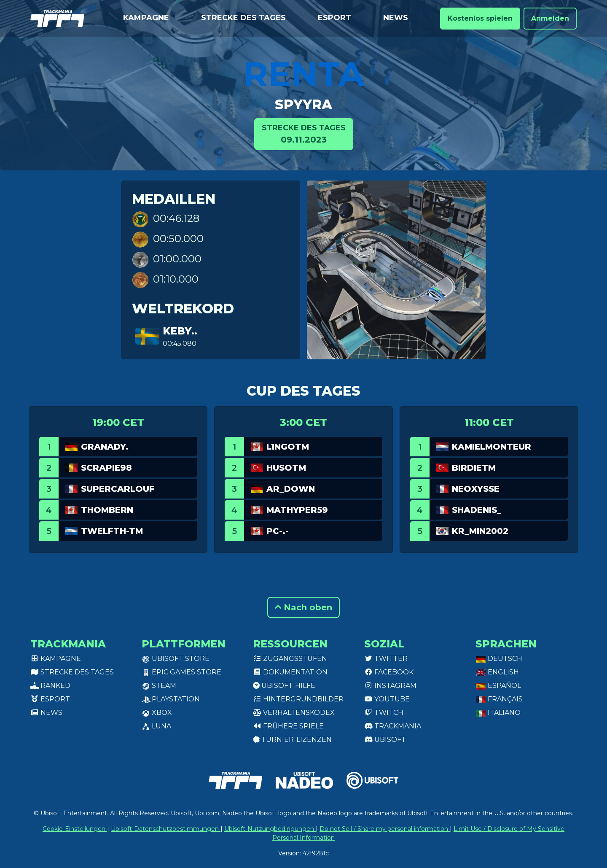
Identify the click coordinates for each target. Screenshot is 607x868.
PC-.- (278, 531)
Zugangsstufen (290, 659)
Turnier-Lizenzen (292, 740)
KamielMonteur (492, 447)
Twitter (386, 659)
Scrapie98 (106, 468)
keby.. (180, 331)
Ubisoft (385, 740)
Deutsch (499, 659)
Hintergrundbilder (298, 699)
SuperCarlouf (118, 489)
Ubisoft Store (176, 659)
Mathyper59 (297, 510)
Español (498, 686)
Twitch (384, 713)
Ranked (50, 686)
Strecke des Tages (243, 18)
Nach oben (303, 607)
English (497, 672)
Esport (334, 18)
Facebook (389, 672)
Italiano (498, 713)
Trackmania (393, 726)
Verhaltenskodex (294, 713)
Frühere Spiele (288, 726)
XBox (157, 713)
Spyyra (303, 104)
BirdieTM (474, 468)
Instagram (390, 686)
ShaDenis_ (477, 510)
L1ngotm (288, 447)
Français (499, 699)
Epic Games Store (181, 672)
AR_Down (291, 489)
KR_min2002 (480, 531)
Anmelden (550, 18)
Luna (156, 726)
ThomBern (107, 510)
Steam (159, 686)
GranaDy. (105, 447)
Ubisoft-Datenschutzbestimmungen (166, 829)
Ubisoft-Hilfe (284, 686)
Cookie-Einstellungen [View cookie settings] (75, 829)
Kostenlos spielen (480, 18)
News (396, 18)
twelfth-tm (112, 531)
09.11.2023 (304, 133)
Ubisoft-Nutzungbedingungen (270, 829)
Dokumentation (290, 672)
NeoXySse (476, 489)
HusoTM (286, 468)
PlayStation (171, 699)
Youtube (387, 699)
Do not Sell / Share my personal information (385, 829)
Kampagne (146, 18)
